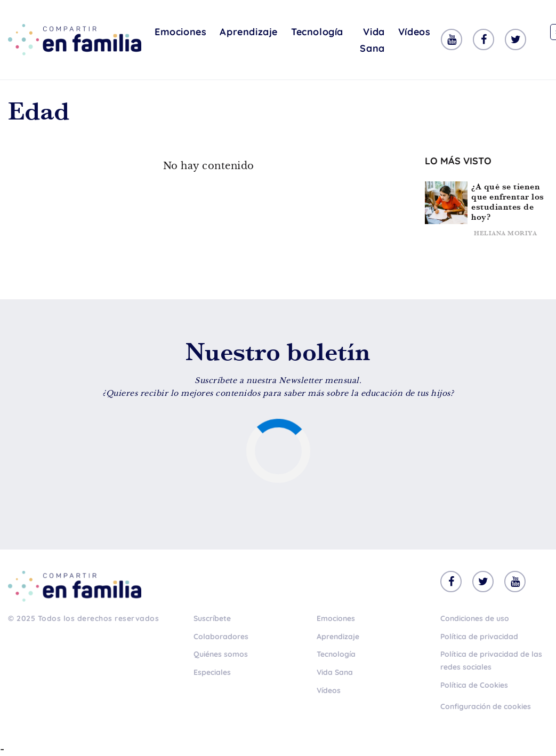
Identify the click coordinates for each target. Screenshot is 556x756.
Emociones (180, 32)
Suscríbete (212, 618)
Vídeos (414, 32)
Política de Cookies (474, 685)
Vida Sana (372, 40)
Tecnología (317, 32)
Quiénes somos (221, 654)
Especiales (212, 672)
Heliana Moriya (505, 233)
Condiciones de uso (475, 618)
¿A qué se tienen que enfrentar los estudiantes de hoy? (508, 202)
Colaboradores (221, 636)
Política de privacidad (479, 636)
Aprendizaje (249, 32)
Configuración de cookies (486, 706)
